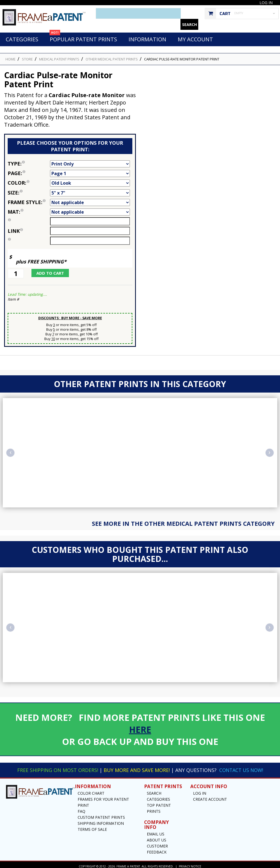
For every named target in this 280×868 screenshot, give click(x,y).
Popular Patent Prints (83, 35)
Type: (29, 161)
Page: (29, 170)
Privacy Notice (190, 863)
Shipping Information (101, 820)
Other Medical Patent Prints (112, 56)
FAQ (81, 808)
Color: (29, 180)
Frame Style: (29, 199)
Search (154, 790)
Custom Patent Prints (101, 814)
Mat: (29, 209)
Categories (22, 36)
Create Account (210, 796)
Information (147, 36)
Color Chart (91, 790)
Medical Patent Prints (59, 56)
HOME (11, 56)
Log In (266, 3)
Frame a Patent (128, 863)
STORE (27, 56)
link (15, 228)
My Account (195, 36)
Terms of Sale (92, 826)
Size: (29, 190)
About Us (157, 837)
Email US (156, 831)
